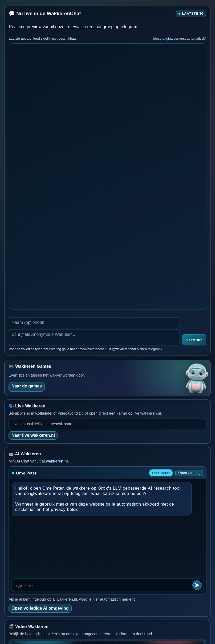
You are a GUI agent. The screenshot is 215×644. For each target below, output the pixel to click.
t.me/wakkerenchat (83, 27)
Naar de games (27, 386)
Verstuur (194, 340)
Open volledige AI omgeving (40, 608)
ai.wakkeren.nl (55, 461)
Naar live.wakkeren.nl (33, 435)
